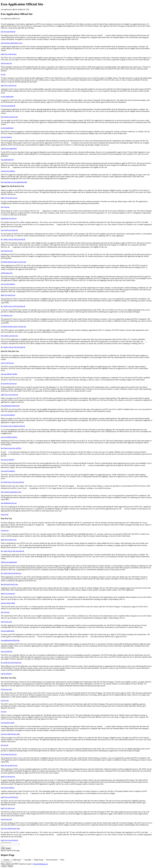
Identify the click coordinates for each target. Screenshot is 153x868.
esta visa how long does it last (11, 492)
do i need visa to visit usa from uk (12, 482)
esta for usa (5, 530)
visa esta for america (8, 171)
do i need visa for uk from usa (11, 573)
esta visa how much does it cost (12, 43)
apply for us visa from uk (9, 395)
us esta (3, 74)
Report (10, 866)
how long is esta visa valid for (11, 448)
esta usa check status (8, 603)
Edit (3, 848)
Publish (8, 848)
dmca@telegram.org (41, 864)
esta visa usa (5, 207)
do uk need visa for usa (9, 383)
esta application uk (7, 160)
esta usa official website (9, 374)
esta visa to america (8, 460)
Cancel (4, 866)
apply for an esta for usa (9, 198)
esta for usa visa (6, 689)
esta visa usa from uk (8, 32)
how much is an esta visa (9, 117)
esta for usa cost (6, 63)
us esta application (7, 97)
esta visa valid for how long (10, 734)
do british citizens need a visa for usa (13, 262)
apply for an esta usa (8, 593)
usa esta (4, 712)
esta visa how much (8, 723)
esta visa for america (8, 284)
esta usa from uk (6, 651)
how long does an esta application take (14, 182)
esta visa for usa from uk (9, 230)
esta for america (6, 137)
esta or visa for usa (7, 363)
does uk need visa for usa (9, 584)
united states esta (7, 273)
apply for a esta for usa (9, 54)
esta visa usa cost (7, 251)
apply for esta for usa (8, 295)
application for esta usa (9, 218)
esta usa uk (5, 514)
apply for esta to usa (8, 808)
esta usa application (8, 631)
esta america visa (7, 315)
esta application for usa (9, 503)
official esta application (9, 148)
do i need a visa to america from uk (13, 426)
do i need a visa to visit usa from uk (13, 239)
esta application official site (10, 9)
